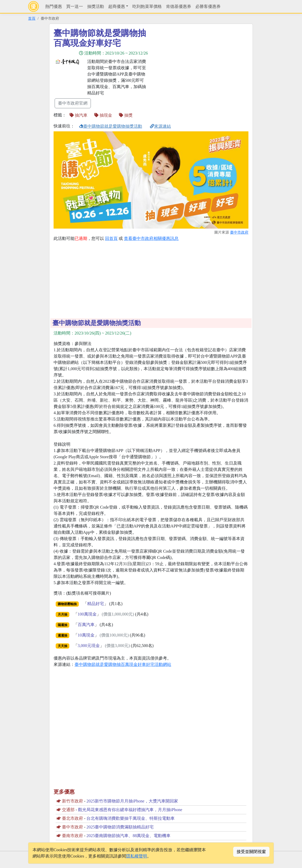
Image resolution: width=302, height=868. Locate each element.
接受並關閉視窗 (251, 852)
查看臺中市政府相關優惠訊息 (151, 238)
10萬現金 (86, 635)
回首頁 (111, 238)
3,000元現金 (89, 646)
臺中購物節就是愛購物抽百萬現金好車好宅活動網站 (123, 664)
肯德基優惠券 (179, 6)
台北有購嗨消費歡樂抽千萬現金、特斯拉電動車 (131, 818)
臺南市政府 (72, 836)
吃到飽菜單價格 (147, 6)
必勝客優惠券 (208, 6)
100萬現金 (87, 614)
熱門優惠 (54, 6)
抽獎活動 (96, 6)
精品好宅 (96, 604)
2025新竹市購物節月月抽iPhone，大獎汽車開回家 (132, 801)
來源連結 (160, 126)
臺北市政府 (72, 818)
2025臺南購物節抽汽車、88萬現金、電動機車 (128, 836)
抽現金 (103, 115)
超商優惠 (117, 6)
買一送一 (75, 6)
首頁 (32, 18)
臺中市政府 (239, 232)
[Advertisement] (198, 65)
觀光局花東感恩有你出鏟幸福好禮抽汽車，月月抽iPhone (130, 810)
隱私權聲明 (137, 856)
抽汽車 (79, 115)
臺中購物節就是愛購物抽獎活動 (111, 126)
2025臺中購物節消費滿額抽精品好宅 (120, 827)
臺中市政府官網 (73, 103)
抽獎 (126, 115)
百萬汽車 (86, 625)
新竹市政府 (72, 801)
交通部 (68, 810)
